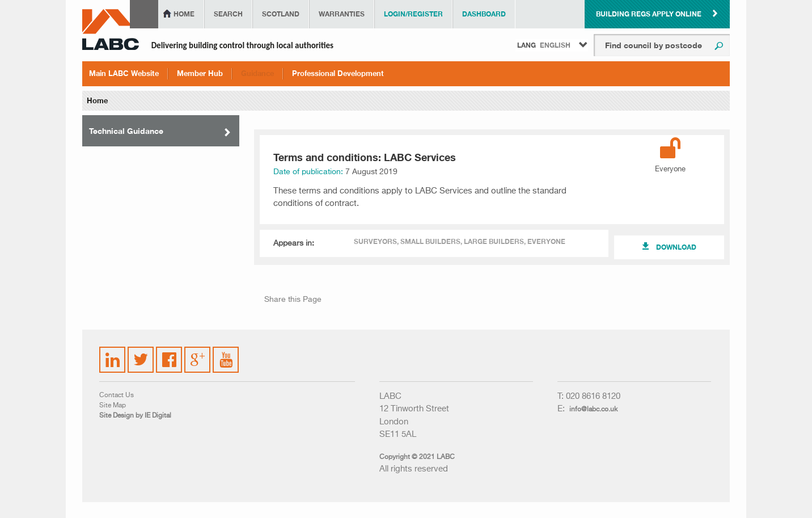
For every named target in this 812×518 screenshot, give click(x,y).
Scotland (281, 14)
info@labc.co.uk (593, 410)
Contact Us (117, 395)
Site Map (113, 406)
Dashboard (484, 14)
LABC (111, 30)
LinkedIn (113, 353)
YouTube (226, 351)
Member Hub (200, 73)
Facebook (170, 353)
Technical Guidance (126, 131)
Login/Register (413, 14)
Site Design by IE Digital (135, 416)
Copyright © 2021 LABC (417, 457)
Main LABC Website (124, 73)
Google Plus (196, 358)
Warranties (342, 14)
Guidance (257, 73)
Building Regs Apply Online (649, 14)
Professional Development (338, 73)
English (555, 45)
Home (184, 14)
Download (676, 247)
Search (228, 14)
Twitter (139, 353)
